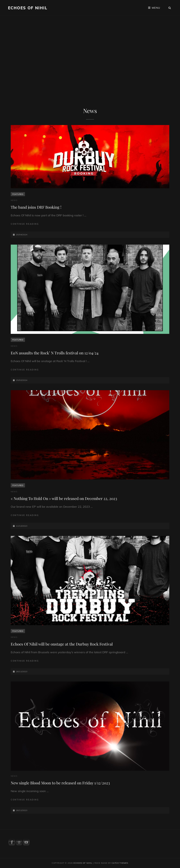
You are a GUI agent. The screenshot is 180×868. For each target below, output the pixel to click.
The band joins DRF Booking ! (36, 207)
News (14, 200)
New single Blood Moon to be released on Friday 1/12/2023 (60, 783)
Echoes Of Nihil (28, 8)
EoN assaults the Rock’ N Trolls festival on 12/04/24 (55, 353)
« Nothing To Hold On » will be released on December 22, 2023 (64, 498)
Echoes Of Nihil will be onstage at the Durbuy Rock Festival (62, 644)
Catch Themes (120, 863)
